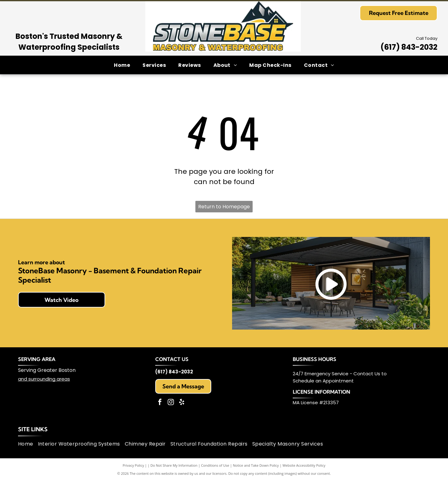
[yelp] (182, 403)
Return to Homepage (224, 207)
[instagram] (171, 403)
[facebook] (160, 403)
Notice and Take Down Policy (256, 465)
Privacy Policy (133, 465)
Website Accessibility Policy (304, 465)
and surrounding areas (44, 379)
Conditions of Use (215, 465)
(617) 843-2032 (409, 47)
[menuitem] (122, 65)
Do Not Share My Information (174, 465)
